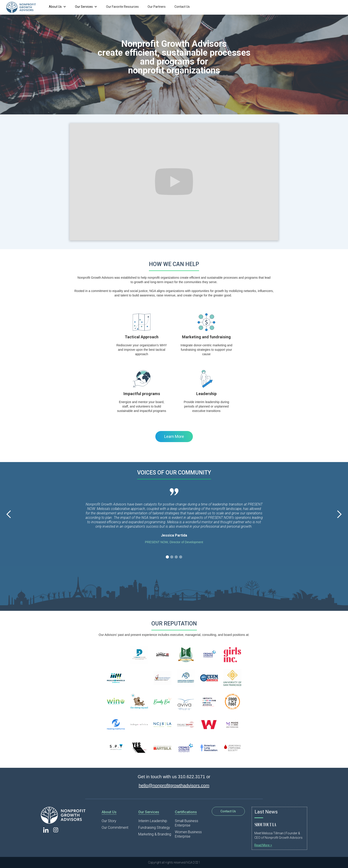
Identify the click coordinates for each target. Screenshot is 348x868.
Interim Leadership (153, 821)
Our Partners (157, 7)
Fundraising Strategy (154, 828)
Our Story (109, 821)
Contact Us (182, 7)
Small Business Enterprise (187, 823)
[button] (57, 7)
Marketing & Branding (155, 834)
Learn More (174, 436)
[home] (24, 7)
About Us (55, 7)
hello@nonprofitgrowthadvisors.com (174, 786)
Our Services (84, 7)
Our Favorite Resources (122, 7)
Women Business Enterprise (188, 834)
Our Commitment (115, 828)
